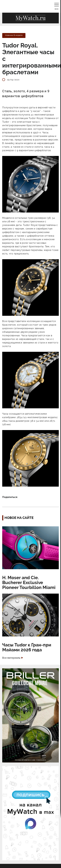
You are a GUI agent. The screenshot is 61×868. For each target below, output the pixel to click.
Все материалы (11, 658)
